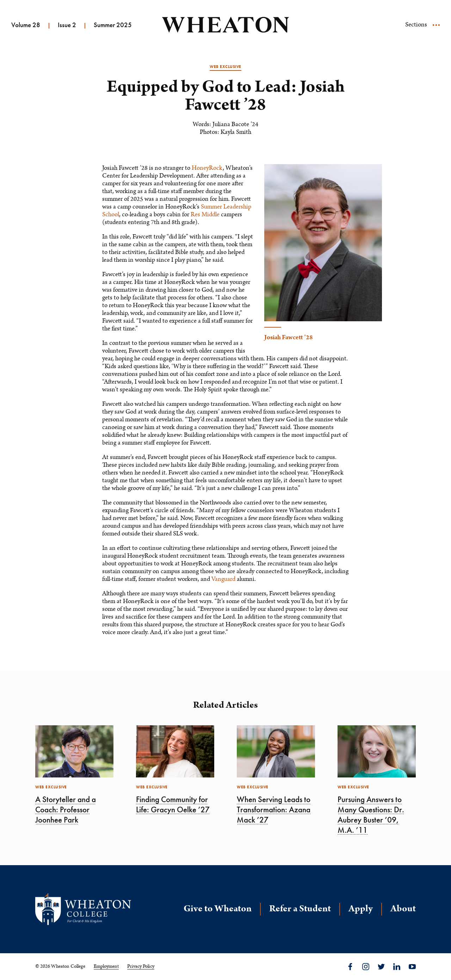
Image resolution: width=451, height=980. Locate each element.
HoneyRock (207, 168)
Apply (361, 909)
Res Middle (205, 215)
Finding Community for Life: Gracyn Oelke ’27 (173, 804)
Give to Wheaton (218, 909)
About (403, 909)
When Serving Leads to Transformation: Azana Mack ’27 (274, 810)
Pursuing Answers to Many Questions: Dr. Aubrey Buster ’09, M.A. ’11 (371, 814)
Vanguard (223, 579)
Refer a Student (300, 909)
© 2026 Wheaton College (60, 966)
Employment (106, 966)
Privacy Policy (141, 966)
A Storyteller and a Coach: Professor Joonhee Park (66, 810)
